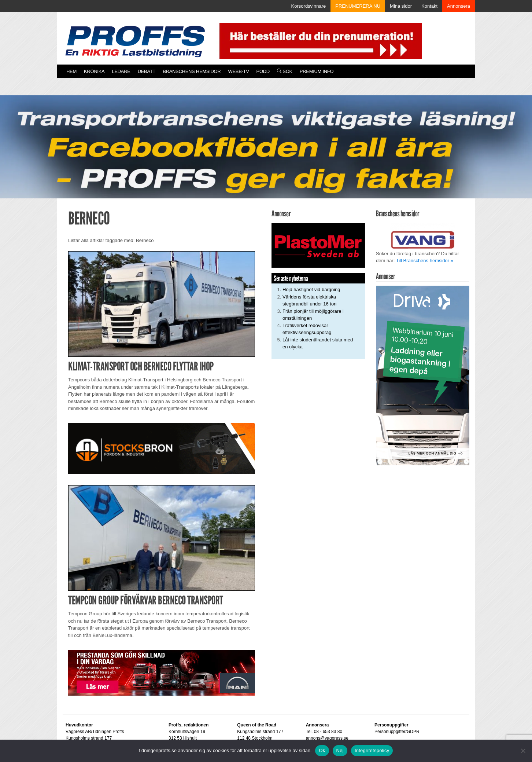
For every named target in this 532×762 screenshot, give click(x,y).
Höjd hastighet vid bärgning (311, 290)
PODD (263, 71)
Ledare (121, 71)
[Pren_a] (319, 41)
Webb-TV (238, 71)
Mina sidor (401, 6)
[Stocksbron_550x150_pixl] (162, 448)
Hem (71, 71)
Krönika (94, 71)
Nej (340, 750)
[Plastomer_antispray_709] (318, 245)
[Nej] (523, 751)
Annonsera (459, 6)
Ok (322, 750)
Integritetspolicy (372, 750)
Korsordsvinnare (309, 6)
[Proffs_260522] (266, 155)
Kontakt (429, 6)
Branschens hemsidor (192, 71)
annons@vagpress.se (327, 738)
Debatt (147, 71)
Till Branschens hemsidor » (425, 261)
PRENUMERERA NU (358, 6)
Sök (285, 71)
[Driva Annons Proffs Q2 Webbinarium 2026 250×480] (423, 375)
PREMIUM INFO (317, 71)
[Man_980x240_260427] (162, 672)
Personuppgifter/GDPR (397, 732)
